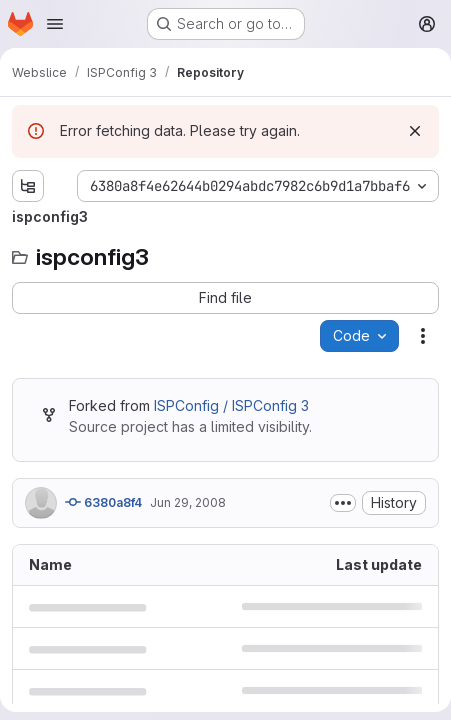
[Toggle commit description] (343, 503)
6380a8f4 (103, 502)
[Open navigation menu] (55, 24)
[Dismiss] (415, 131)
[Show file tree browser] (28, 186)
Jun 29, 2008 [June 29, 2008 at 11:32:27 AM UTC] (188, 502)
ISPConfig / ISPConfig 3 (231, 405)
